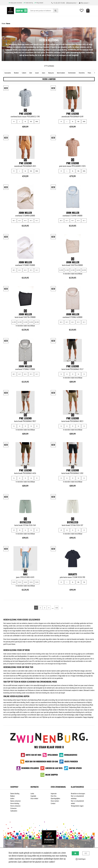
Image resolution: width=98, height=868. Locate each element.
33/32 (31, 582)
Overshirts (85, 73)
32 (67, 374)
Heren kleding (15, 804)
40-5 (14, 221)
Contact (53, 804)
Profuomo (31, 690)
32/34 (25, 582)
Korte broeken (63, 73)
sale (59, 693)
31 (61, 374)
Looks (32, 794)
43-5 (31, 221)
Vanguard (21, 661)
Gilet (32, 73)
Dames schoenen (15, 801)
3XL (84, 582)
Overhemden (75, 73)
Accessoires (8, 73)
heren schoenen (62, 686)
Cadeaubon (14, 811)
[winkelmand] (87, 10)
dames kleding (22, 715)
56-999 (61, 270)
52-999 (73, 270)
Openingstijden (55, 799)
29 (14, 530)
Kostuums (53, 73)
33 (73, 374)
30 (20, 530)
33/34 (37, 582)
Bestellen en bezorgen (78, 794)
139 (56, 608)
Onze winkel (34, 799)
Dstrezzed (25, 522)
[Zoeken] (56, 11)
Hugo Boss (47, 673)
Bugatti (73, 574)
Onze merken (55, 801)
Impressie (54, 794)
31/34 (14, 582)
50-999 (78, 270)
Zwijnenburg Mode (75, 707)
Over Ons (54, 796)
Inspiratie (33, 796)
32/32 (20, 582)
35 (84, 374)
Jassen (39, 73)
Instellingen (81, 859)
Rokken (13, 796)
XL (25, 122)
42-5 (20, 221)
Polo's (93, 73)
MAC (25, 574)
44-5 (25, 221)
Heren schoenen (15, 806)
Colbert (25, 73)
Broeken (17, 73)
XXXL (37, 122)
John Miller (25, 213)
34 (78, 374)
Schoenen (13, 808)
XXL (31, 122)
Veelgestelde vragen (77, 806)
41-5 (37, 221)
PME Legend (25, 114)
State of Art (30, 659)
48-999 (84, 270)
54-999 (67, 270)
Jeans (45, 73)
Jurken (12, 799)
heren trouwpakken (13, 639)
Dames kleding (15, 794)
